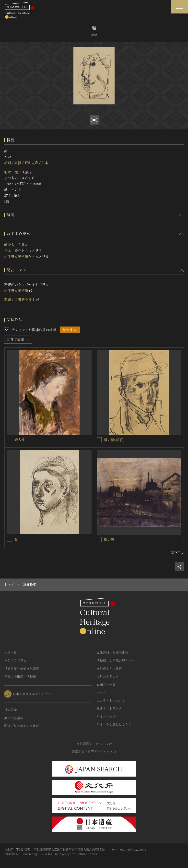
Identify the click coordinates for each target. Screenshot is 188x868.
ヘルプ (101, 692)
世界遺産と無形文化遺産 (22, 669)
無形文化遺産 (14, 718)
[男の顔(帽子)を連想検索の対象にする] (99, 440)
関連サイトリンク (109, 708)
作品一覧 (11, 653)
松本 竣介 (13, 172)
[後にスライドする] (177, 553)
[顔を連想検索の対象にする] (10, 539)
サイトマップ (106, 716)
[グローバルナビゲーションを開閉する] (179, 7)
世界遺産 (11, 710)
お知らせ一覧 (106, 685)
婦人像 (20, 440)
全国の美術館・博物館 (20, 676)
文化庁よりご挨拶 (109, 669)
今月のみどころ (108, 676)
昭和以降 (31, 163)
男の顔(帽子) (114, 440)
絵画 (8, 163)
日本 (45, 163)
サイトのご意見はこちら (114, 724)
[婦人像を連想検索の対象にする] (10, 440)
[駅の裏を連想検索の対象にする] (99, 540)
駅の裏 (109, 540)
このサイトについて (111, 700)
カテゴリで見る (15, 660)
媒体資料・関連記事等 (112, 653)
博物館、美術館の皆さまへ (116, 660)
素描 (18, 163)
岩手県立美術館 (16, 256)
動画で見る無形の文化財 (22, 726)
